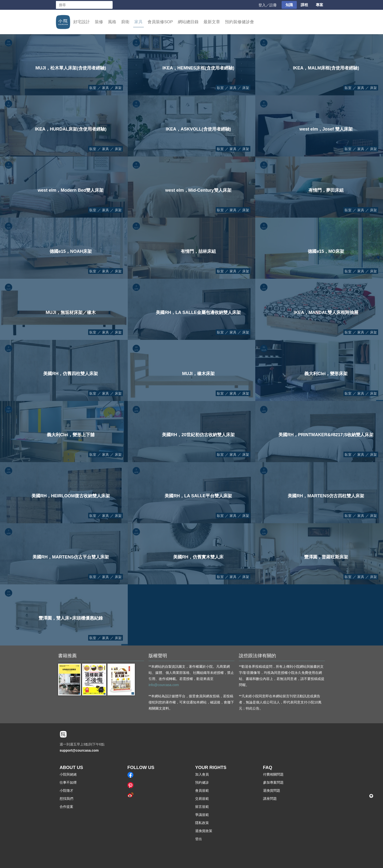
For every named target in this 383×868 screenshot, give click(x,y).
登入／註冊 (268, 5)
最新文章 (212, 22)
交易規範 (202, 799)
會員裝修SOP (160, 22)
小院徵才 (66, 790)
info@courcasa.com (164, 685)
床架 (118, 88)
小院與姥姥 (68, 774)
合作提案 (66, 807)
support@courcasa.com (79, 750)
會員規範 (202, 790)
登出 (199, 839)
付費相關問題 (273, 774)
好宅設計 (82, 22)
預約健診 (202, 782)
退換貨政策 (204, 831)
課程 (304, 5)
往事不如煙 (68, 782)
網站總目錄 (188, 22)
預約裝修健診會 (239, 22)
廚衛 (125, 22)
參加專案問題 (273, 782)
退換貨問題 (272, 790)
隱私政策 (202, 823)
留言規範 (202, 807)
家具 (138, 22)
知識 (289, 5)
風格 (112, 22)
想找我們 (66, 799)
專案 (319, 5)
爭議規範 (202, 815)
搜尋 (109, 5)
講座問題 (270, 799)
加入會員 (202, 774)
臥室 (93, 88)
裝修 (99, 22)
